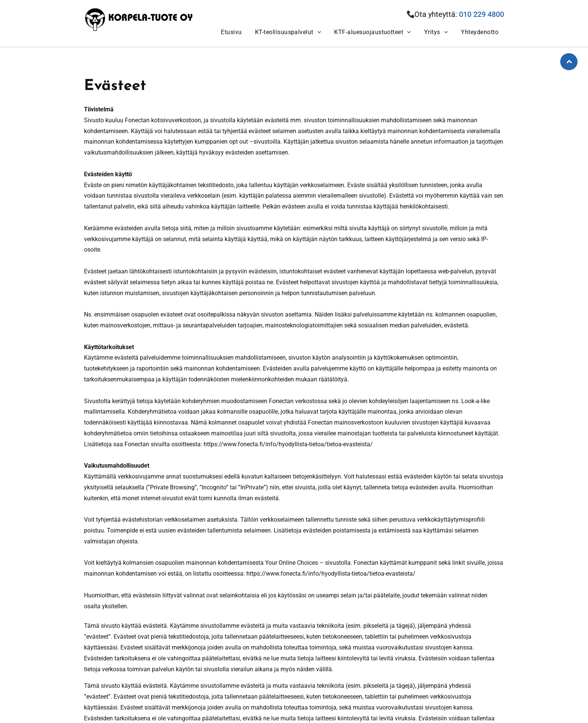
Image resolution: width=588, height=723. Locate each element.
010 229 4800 (481, 14)
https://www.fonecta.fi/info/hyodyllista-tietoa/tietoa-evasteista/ (288, 444)
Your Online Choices (292, 563)
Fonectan (137, 120)
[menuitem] (230, 32)
